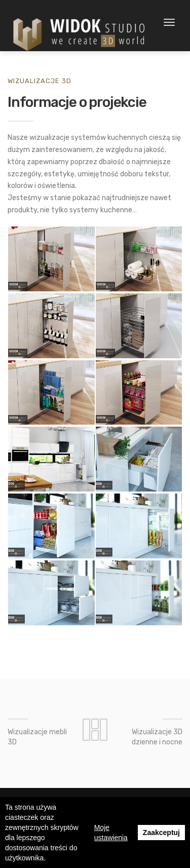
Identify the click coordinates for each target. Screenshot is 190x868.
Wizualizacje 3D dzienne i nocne (157, 737)
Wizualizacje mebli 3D (37, 737)
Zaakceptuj (161, 833)
